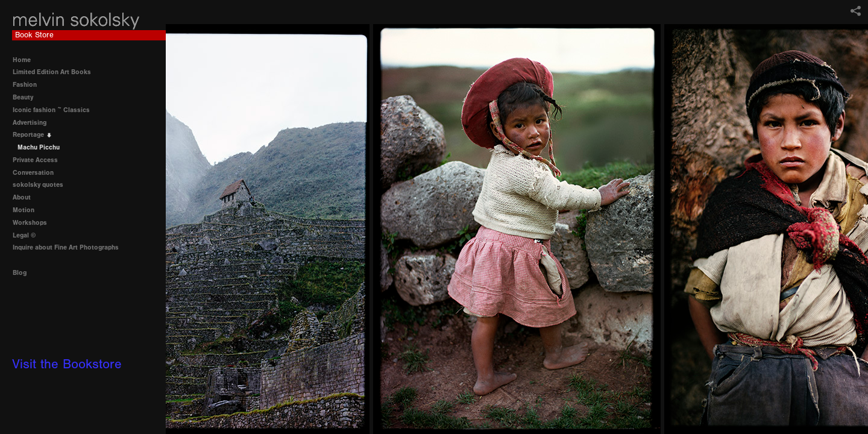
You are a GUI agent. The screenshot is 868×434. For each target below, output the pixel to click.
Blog (20, 273)
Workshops (30, 223)
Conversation (37, 173)
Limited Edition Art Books (56, 72)
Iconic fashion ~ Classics (55, 110)
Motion (24, 210)
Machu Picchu (39, 147)
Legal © (24, 235)
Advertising (34, 123)
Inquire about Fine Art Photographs (66, 247)
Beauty (27, 97)
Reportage (33, 135)
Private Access (35, 160)
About (22, 197)
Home (22, 60)
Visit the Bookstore (67, 364)
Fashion (29, 85)
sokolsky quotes (38, 185)
